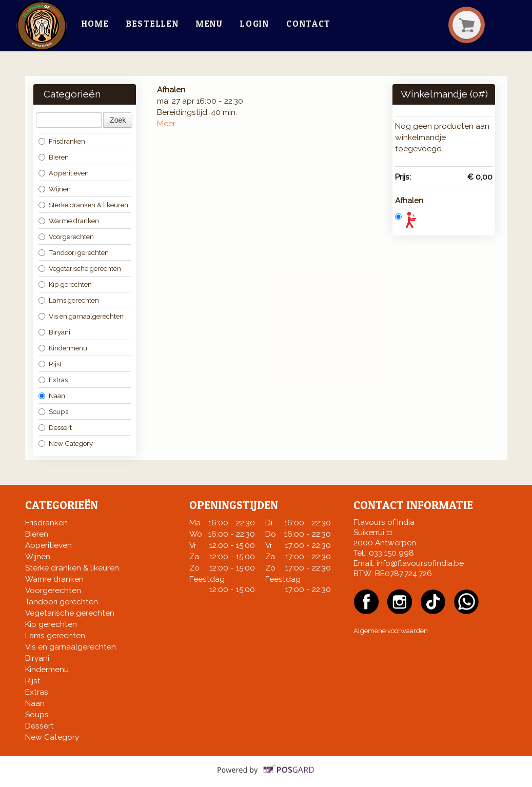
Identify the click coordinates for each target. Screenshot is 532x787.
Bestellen (152, 24)
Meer (166, 124)
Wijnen (55, 189)
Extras (53, 380)
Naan (52, 396)
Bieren (54, 157)
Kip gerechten (65, 284)
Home (95, 24)
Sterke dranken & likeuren (83, 205)
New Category (66, 443)
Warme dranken (69, 221)
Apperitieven (64, 173)
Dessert (55, 427)
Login (254, 24)
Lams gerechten (69, 300)
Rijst (50, 364)
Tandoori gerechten (74, 252)
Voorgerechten (66, 237)
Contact (309, 24)
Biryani (54, 332)
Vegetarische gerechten (80, 268)
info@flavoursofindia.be (420, 563)
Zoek (118, 120)
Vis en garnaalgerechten (81, 316)
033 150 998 (391, 553)
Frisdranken (62, 141)
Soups (53, 411)
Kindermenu (63, 348)
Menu (210, 24)
